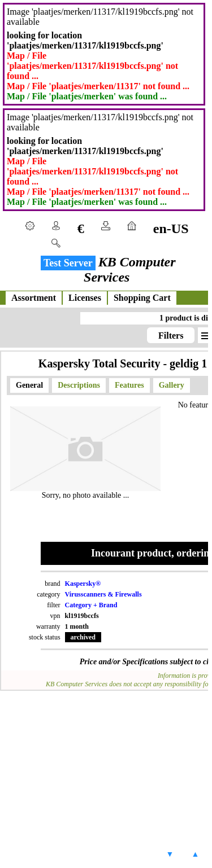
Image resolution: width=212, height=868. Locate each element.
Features (129, 385)
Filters (171, 336)
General (29, 385)
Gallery (172, 385)
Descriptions (79, 385)
